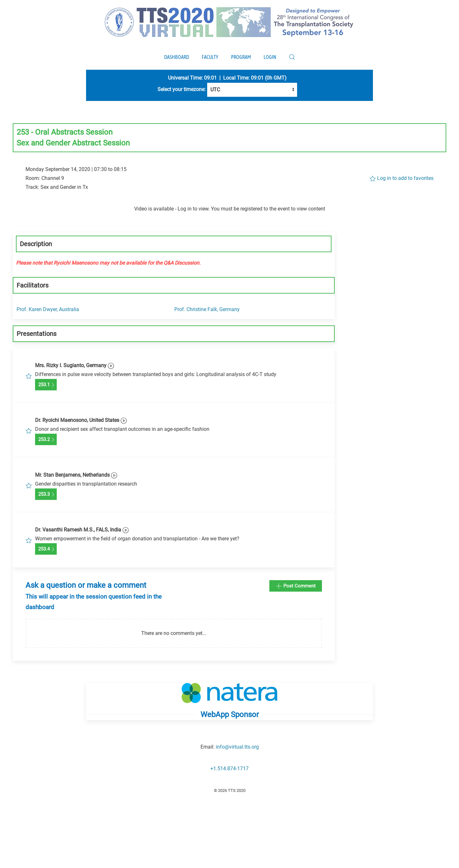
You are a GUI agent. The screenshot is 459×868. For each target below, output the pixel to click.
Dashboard (177, 57)
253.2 (46, 440)
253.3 (46, 494)
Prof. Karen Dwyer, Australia (48, 309)
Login (270, 57)
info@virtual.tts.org (237, 747)
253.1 (46, 385)
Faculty (210, 57)
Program (241, 57)
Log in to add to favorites (401, 178)
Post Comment (296, 586)
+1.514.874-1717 (229, 768)
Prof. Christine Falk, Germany (207, 309)
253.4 (46, 549)
